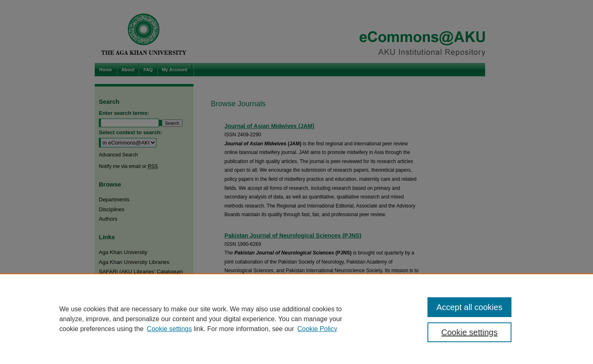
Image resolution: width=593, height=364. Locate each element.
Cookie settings (169, 329)
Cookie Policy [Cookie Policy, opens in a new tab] (317, 329)
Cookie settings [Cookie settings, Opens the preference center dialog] (470, 332)
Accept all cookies (469, 307)
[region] (296, 319)
